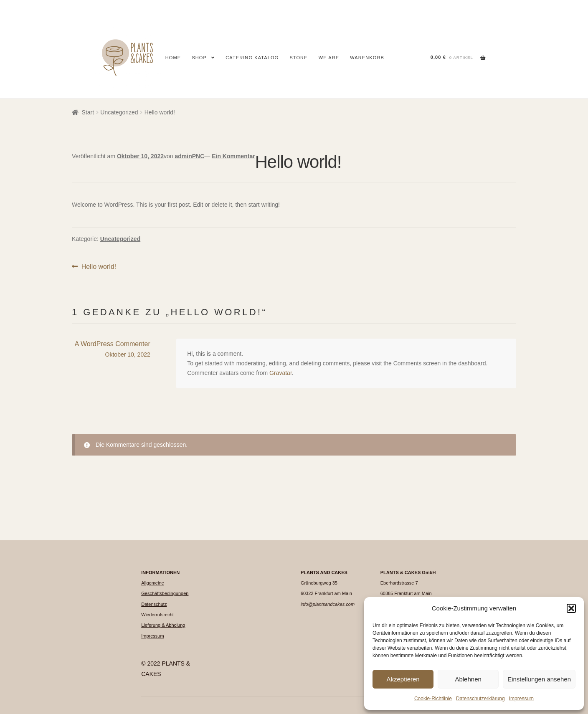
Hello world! (99, 267)
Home (173, 58)
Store (298, 58)
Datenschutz (154, 604)
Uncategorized (119, 112)
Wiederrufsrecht (157, 615)
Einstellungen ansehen (539, 679)
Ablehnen (468, 679)
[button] (571, 608)
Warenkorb (367, 58)
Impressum (521, 699)
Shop (199, 58)
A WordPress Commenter (113, 344)
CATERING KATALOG (252, 58)
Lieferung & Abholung (163, 625)
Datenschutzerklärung (480, 699)
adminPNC (189, 156)
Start (88, 112)
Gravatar (281, 373)
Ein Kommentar (233, 156)
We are (329, 58)
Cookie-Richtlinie (433, 699)
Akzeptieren (403, 679)
